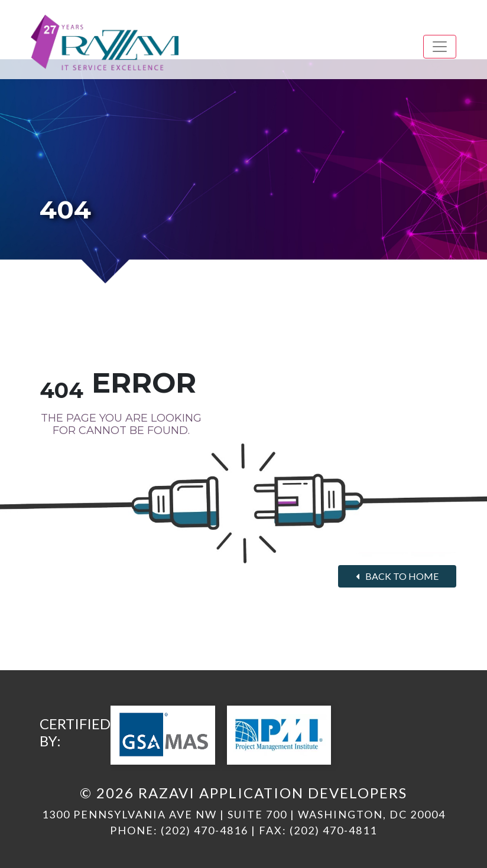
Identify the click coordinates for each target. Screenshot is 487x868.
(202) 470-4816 (204, 830)
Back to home (397, 576)
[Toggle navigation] (440, 47)
